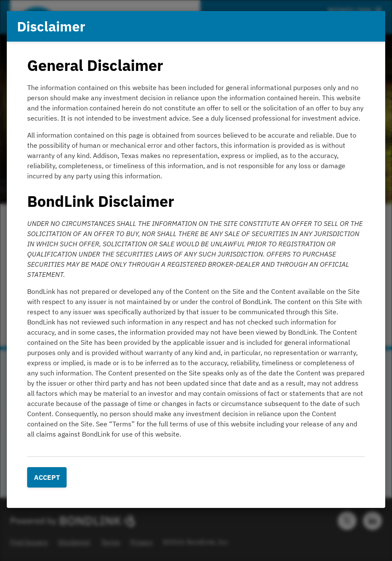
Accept (47, 477)
